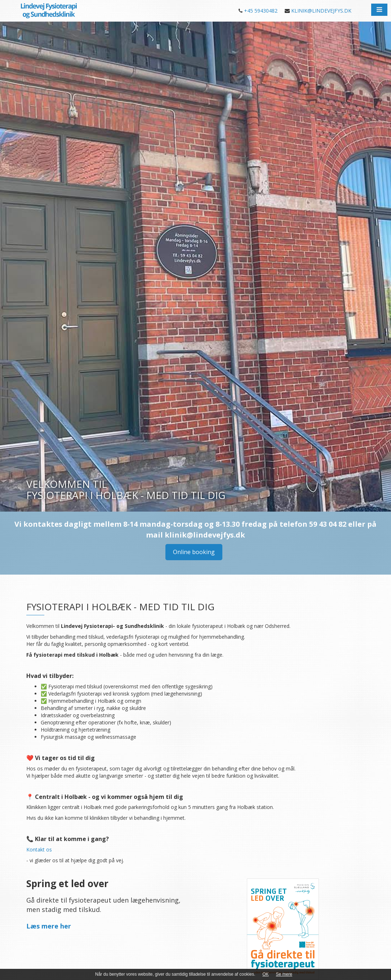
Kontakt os (39, 849)
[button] (379, 10)
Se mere (284, 974)
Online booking (194, 552)
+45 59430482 (261, 11)
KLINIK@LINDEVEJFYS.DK (321, 11)
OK (265, 974)
